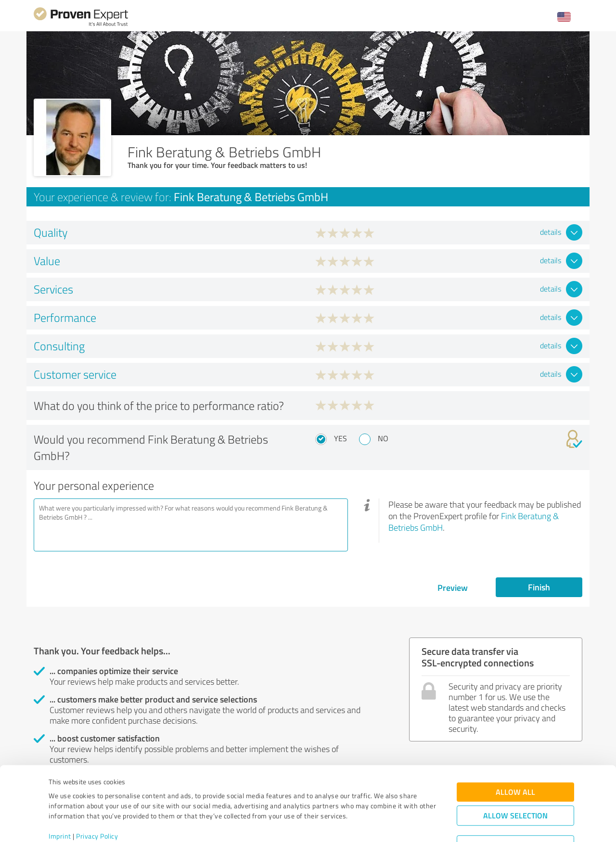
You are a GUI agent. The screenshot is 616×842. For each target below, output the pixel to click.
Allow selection (515, 776)
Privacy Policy (97, 797)
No (383, 438)
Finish (539, 587)
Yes (340, 438)
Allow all (515, 753)
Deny (516, 806)
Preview (453, 587)
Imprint (60, 797)
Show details (368, 824)
